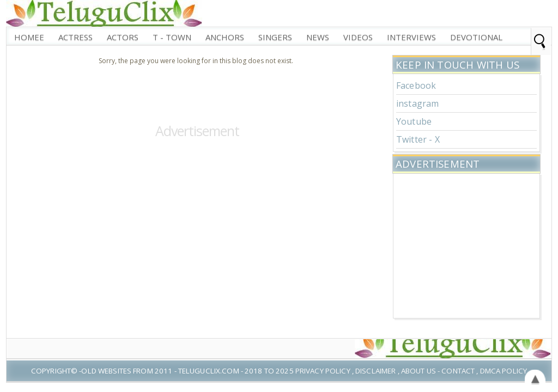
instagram (417, 103)
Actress (75, 37)
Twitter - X (418, 139)
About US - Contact (438, 371)
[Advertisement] (466, 244)
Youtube (414, 121)
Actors (123, 37)
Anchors (225, 37)
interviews (411, 37)
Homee (29, 37)
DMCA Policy (504, 371)
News (318, 37)
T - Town (172, 37)
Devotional (476, 37)
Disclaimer (375, 371)
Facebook (416, 85)
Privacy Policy (323, 371)
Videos (358, 37)
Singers (275, 37)
